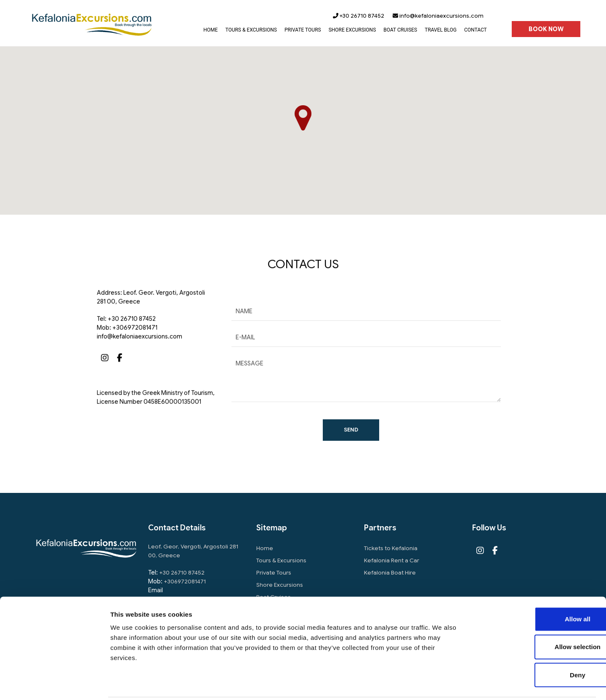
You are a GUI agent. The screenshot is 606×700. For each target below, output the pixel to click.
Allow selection (536, 616)
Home (265, 548)
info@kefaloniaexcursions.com (438, 16)
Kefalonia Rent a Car (392, 561)
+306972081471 (135, 340)
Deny (536, 645)
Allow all (536, 589)
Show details (442, 683)
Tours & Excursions (282, 561)
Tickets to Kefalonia (392, 548)
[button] (303, 118)
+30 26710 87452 (358, 16)
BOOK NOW (546, 29)
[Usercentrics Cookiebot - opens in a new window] (54, 684)
